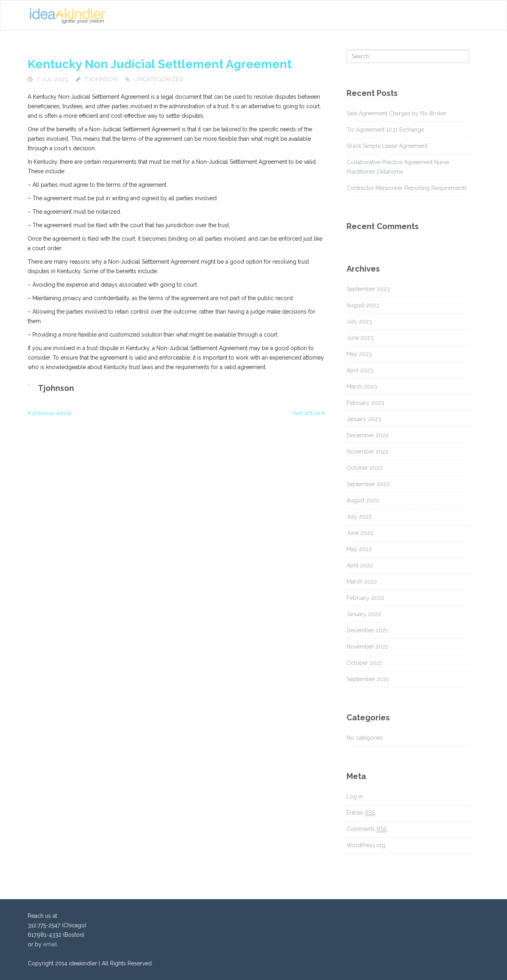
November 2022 (368, 452)
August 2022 (363, 500)
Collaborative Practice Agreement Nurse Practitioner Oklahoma (398, 167)
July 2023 (359, 322)
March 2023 (362, 387)
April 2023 (360, 370)
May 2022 (359, 549)
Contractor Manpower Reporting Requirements (407, 188)
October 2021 (364, 663)
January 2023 (364, 419)
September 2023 (368, 289)
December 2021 (367, 630)
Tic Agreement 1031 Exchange (385, 130)
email (50, 944)
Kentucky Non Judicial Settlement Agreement (160, 64)
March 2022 (362, 582)
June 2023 (360, 338)
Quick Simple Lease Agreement (387, 146)
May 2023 (359, 354)
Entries (361, 813)
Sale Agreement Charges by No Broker (396, 113)
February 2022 (365, 598)
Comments (367, 829)
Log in (355, 796)
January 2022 (364, 614)
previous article (50, 413)
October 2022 (365, 468)
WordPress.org (366, 845)
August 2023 (363, 305)
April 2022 (360, 565)
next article (309, 413)
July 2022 (359, 517)
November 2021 (367, 647)
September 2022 (368, 484)
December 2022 (368, 435)
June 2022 (360, 533)
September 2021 (368, 679)
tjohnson (101, 79)
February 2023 (365, 403)
